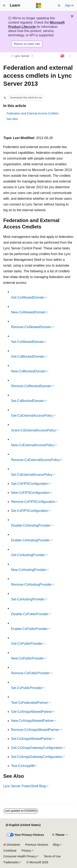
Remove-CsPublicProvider (30, 673)
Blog (56, 845)
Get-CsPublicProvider (27, 644)
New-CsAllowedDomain (28, 312)
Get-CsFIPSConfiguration (30, 484)
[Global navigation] (4, 6)
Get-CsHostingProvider (28, 555)
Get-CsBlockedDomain (28, 356)
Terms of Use (52, 856)
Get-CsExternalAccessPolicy (32, 416)
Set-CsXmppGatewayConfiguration (37, 757)
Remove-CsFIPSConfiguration (33, 502)
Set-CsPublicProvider (27, 688)
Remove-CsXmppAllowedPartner (35, 730)
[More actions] (70, 56)
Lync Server (22, 56)
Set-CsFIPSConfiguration (30, 511)
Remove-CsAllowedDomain (31, 327)
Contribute (10, 851)
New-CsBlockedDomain (28, 371)
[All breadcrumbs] (7, 56)
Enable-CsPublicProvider (29, 629)
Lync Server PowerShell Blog (25, 786)
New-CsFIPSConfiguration (30, 493)
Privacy (26, 851)
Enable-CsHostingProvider (30, 540)
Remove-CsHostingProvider (31, 585)
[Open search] (59, 6)
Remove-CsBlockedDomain (31, 386)
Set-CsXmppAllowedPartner (32, 739)
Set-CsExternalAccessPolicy (32, 475)
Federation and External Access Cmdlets (33, 113)
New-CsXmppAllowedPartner (32, 721)
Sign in (69, 5)
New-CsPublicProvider (28, 658)
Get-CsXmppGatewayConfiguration (37, 748)
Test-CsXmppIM (23, 766)
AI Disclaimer (12, 845)
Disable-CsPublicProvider (30, 614)
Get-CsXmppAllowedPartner (32, 712)
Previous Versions (37, 845)
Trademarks (11, 862)
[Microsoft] (39, 6)
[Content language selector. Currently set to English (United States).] (23, 825)
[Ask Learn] (63, 56)
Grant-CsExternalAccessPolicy (33, 430)
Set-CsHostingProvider (28, 599)
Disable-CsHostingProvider (31, 525)
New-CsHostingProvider (29, 570)
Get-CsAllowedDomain (28, 297)
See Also (12, 119)
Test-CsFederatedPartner (30, 703)
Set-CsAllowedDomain (28, 342)
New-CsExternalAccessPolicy (33, 445)
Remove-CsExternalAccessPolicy (35, 460)
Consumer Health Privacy (20, 856)
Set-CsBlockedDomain (28, 401)
